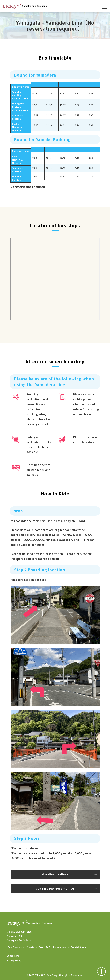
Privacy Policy (14, 960)
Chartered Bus (35, 947)
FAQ (48, 947)
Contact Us (13, 956)
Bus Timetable (16, 947)
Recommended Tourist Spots (70, 947)
